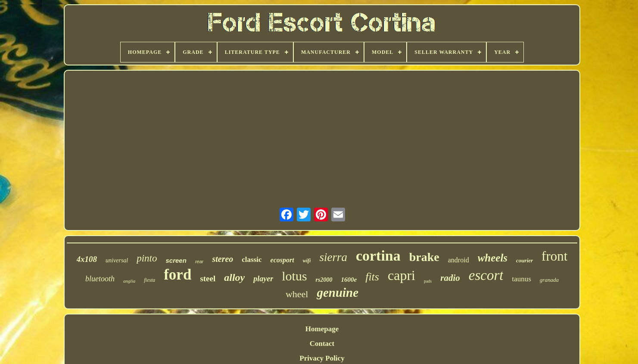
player (263, 279)
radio (450, 278)
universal (117, 260)
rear (199, 261)
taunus (521, 279)
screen (176, 260)
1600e (349, 280)
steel (208, 278)
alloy (234, 277)
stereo (223, 259)
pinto (147, 258)
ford (177, 275)
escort (486, 275)
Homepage (322, 329)
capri (401, 275)
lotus (294, 276)
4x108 (87, 259)
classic (252, 260)
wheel (297, 294)
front (554, 256)
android (459, 260)
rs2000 (324, 280)
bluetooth (100, 279)
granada (549, 280)
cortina (378, 256)
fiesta (149, 280)
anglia (129, 281)
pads (428, 281)
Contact (322, 344)
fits (372, 277)
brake (424, 257)
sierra (333, 257)
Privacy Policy (322, 358)
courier (524, 260)
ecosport (282, 260)
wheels (493, 258)
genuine (338, 292)
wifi (307, 261)
